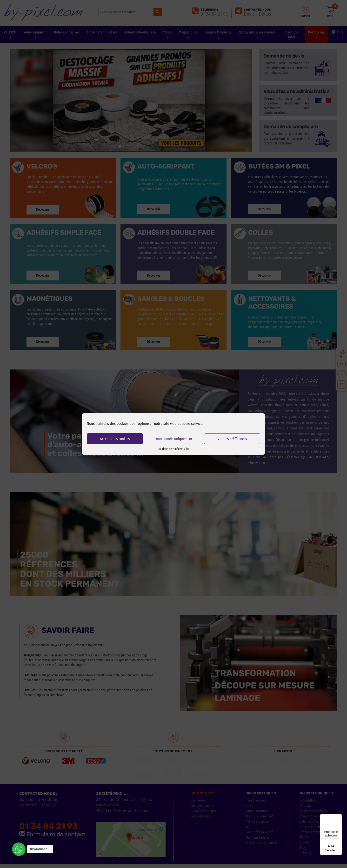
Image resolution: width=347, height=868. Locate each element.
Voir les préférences (232, 439)
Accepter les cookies (115, 439)
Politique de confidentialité (174, 449)
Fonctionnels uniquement (173, 439)
